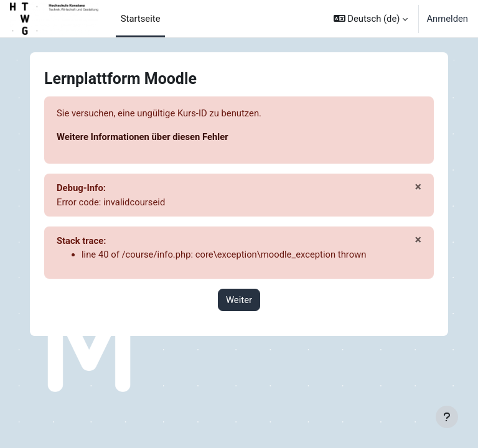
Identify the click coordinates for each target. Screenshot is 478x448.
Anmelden (447, 19)
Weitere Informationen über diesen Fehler (143, 137)
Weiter (239, 300)
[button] (371, 19)
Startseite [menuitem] (141, 19)
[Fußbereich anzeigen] (447, 417)
